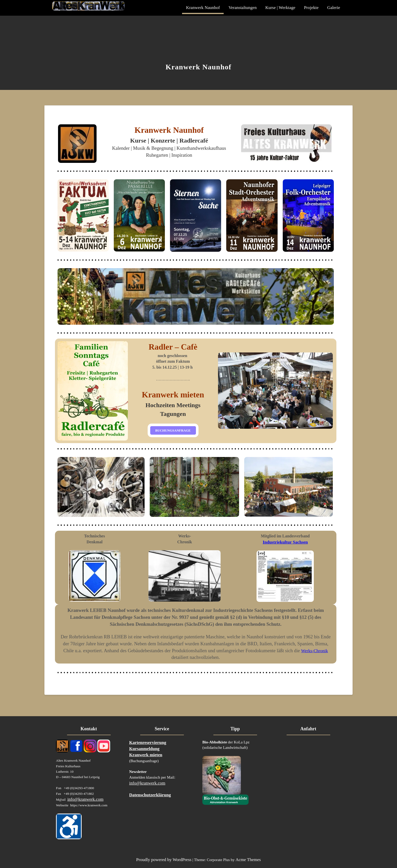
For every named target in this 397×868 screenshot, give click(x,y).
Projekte (311, 8)
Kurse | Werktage (280, 8)
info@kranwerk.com (85, 799)
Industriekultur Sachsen (285, 542)
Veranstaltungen (243, 8)
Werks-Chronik (315, 651)
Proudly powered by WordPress (164, 860)
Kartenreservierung (148, 743)
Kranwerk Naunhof (203, 8)
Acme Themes (248, 860)
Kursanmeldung (144, 749)
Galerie (334, 8)
